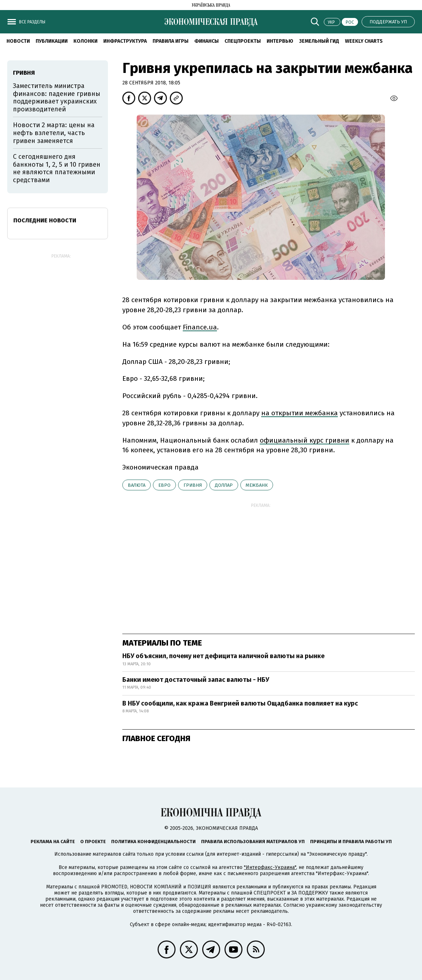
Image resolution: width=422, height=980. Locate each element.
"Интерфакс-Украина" (270, 867)
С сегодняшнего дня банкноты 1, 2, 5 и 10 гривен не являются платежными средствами (57, 168)
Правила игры (171, 41)
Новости (18, 41)
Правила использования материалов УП (253, 842)
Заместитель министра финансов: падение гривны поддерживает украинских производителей (57, 98)
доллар (224, 485)
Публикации (52, 41)
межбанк (257, 485)
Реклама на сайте (53, 842)
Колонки (85, 41)
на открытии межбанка (300, 413)
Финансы (207, 41)
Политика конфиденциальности (153, 842)
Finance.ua (200, 327)
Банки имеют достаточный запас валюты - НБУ (196, 680)
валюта (137, 485)
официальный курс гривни (305, 440)
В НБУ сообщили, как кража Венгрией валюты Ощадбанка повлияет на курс (240, 703)
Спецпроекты (243, 41)
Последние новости (45, 220)
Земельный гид (319, 41)
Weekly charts (364, 41)
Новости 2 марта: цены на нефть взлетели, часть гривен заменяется (54, 133)
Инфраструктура (125, 41)
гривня (193, 485)
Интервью (280, 41)
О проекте (93, 842)
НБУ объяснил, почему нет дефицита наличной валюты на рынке (223, 656)
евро (164, 485)
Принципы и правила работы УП (351, 842)
